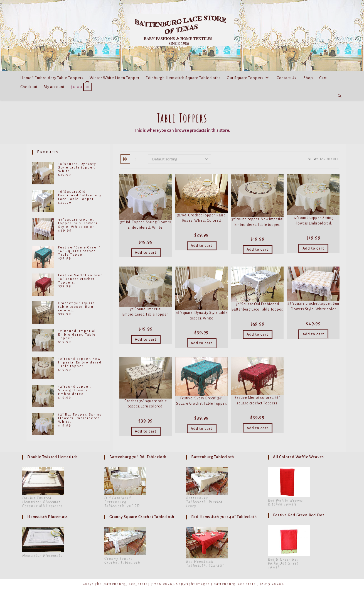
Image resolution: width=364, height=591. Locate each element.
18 (321, 159)
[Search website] (340, 96)
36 (328, 159)
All (336, 159)
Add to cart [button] (146, 252)
